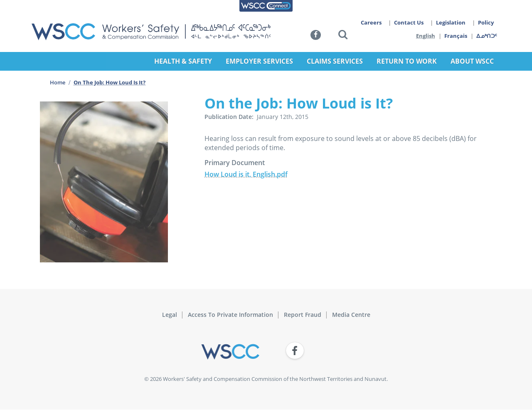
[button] (343, 36)
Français (456, 36)
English (426, 36)
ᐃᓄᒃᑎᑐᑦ (487, 36)
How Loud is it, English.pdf (246, 174)
